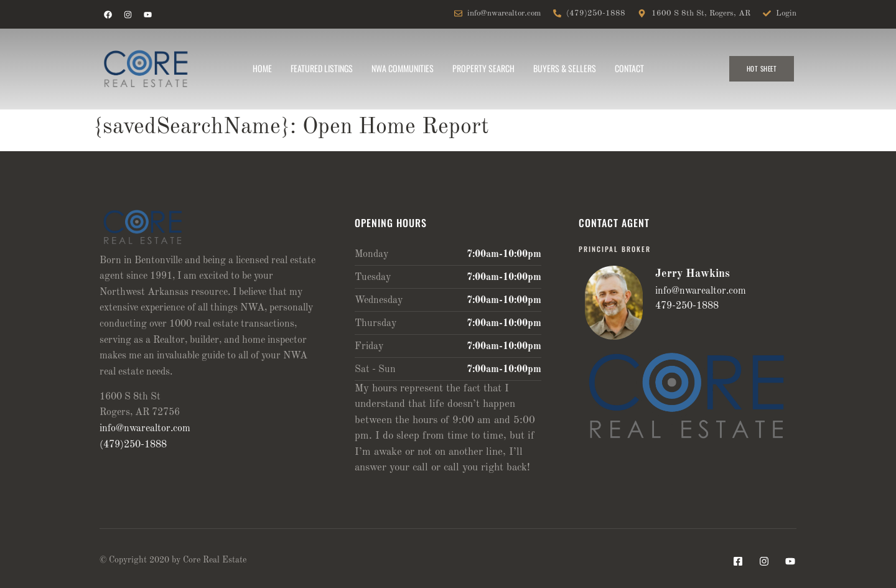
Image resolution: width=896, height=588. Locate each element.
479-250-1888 (687, 306)
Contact (629, 68)
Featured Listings (322, 68)
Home (262, 68)
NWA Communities (403, 68)
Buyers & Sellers (565, 68)
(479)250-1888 (133, 445)
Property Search (483, 68)
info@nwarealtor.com (145, 429)
